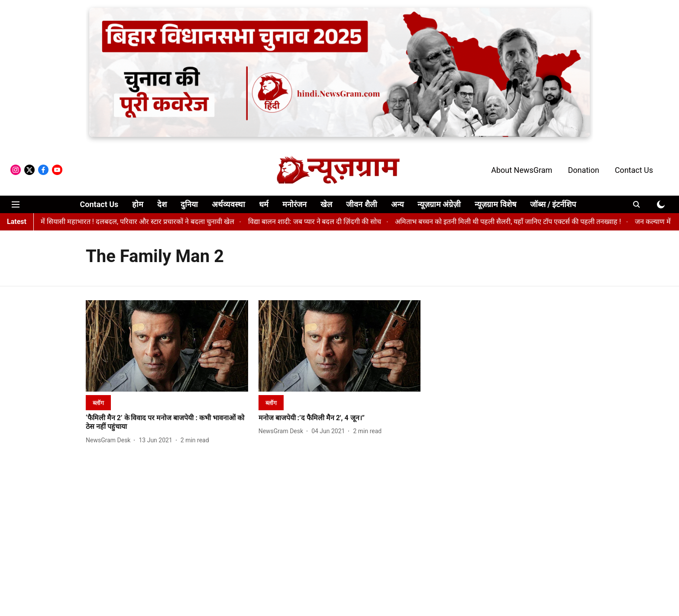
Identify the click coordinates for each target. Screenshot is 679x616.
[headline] (167, 423)
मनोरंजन (294, 204)
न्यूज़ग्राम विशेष (495, 204)
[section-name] (98, 403)
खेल (326, 204)
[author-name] (110, 440)
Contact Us (634, 170)
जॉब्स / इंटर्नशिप (553, 204)
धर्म (264, 204)
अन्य (397, 204)
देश (162, 204)
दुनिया (189, 204)
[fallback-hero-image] (167, 346)
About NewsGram (522, 170)
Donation (583, 170)
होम (138, 204)
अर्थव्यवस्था (228, 204)
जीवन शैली (361, 204)
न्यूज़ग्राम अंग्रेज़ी (439, 204)
